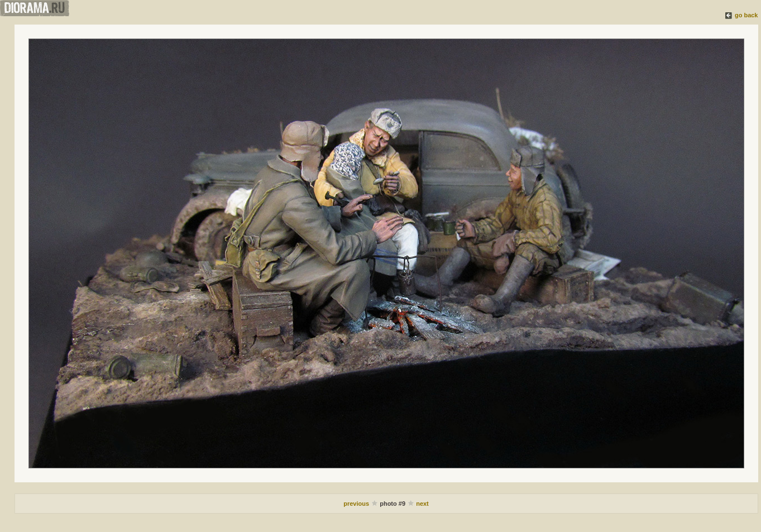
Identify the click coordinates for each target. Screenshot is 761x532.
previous (357, 504)
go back (746, 15)
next (422, 504)
